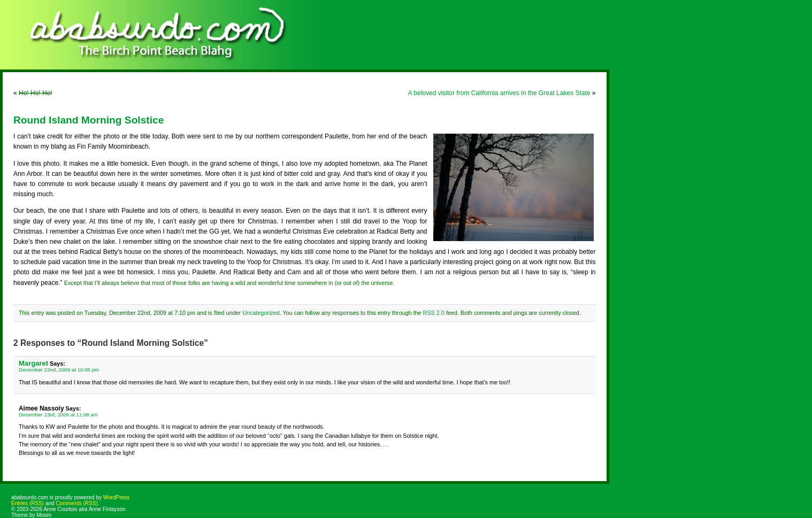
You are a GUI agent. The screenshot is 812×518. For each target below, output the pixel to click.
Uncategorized (261, 313)
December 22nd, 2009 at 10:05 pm (59, 370)
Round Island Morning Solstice (89, 120)
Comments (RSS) (76, 503)
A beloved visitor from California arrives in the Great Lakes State (499, 93)
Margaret (33, 363)
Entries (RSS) (28, 503)
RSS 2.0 (433, 313)
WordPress (116, 497)
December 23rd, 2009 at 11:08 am (58, 415)
